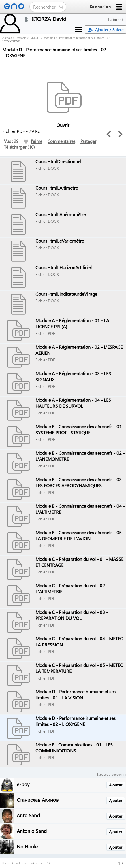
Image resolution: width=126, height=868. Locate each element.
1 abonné (115, 19)
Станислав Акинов (38, 800)
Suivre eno (37, 863)
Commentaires (61, 141)
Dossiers (21, 38)
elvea (9, 38)
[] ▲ (119, 863)
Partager (88, 141)
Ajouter (116, 785)
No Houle (27, 846)
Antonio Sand (32, 831)
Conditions (20, 863)
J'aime (33, 141)
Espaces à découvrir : (111, 774)
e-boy (23, 784)
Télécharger (15, 147)
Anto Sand (28, 815)
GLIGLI (35, 38)
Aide (50, 863)
